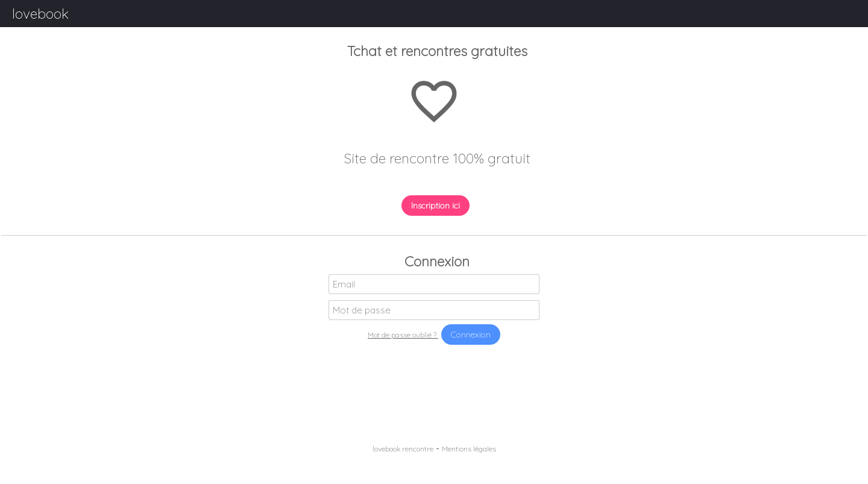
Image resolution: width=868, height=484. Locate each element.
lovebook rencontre (403, 449)
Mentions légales (469, 449)
